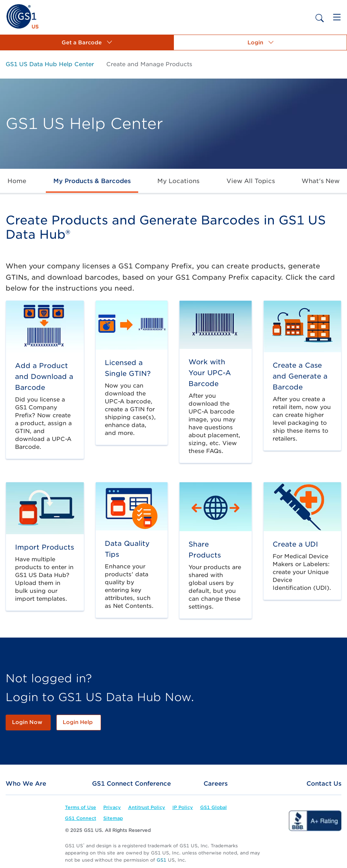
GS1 (161, 860)
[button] (87, 42)
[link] (22, 16)
